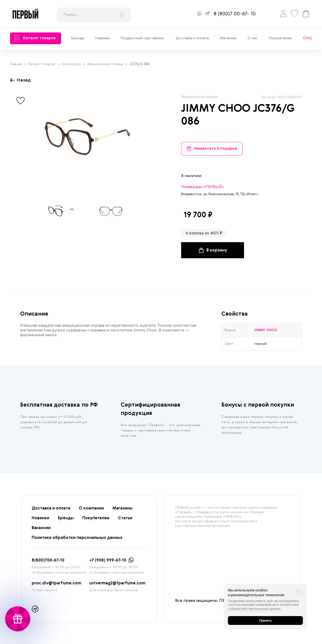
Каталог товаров (35, 38)
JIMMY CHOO (216, 109)
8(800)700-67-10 (48, 561)
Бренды (78, 38)
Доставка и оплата (192, 38)
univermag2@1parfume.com (117, 583)
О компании (91, 508)
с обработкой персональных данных (254, 609)
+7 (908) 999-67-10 (108, 561)
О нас (253, 38)
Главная (18, 64)
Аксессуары (73, 64)
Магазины (228, 38)
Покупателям (280, 38)
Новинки (103, 38)
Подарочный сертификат (143, 38)
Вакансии (41, 528)
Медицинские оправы (107, 64)
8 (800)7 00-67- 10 (235, 14)
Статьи (125, 518)
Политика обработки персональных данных (77, 538)
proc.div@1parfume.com (56, 583)
